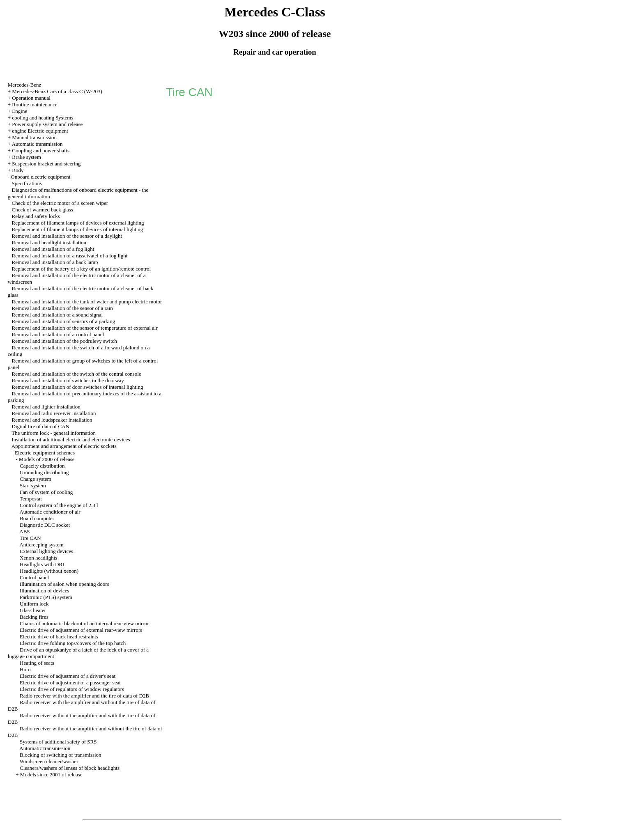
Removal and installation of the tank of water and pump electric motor (87, 302)
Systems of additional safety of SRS (58, 742)
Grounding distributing (44, 472)
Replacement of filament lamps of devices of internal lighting (78, 229)
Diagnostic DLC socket (45, 525)
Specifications (27, 183)
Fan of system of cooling (46, 492)
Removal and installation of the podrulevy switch (64, 341)
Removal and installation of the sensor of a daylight (67, 236)
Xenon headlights (38, 558)
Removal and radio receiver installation (54, 413)
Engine (20, 111)
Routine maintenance (34, 104)
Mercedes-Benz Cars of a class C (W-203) (57, 91)
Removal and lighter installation (46, 407)
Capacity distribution (42, 466)
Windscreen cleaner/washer (49, 761)
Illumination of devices (45, 591)
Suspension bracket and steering (46, 164)
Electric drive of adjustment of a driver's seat (68, 676)
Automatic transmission (37, 144)
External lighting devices (46, 551)
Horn (25, 669)
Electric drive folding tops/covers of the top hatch (73, 643)
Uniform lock (34, 604)
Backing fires (34, 617)
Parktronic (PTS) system (46, 597)
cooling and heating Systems (43, 118)
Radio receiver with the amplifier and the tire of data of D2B (84, 696)
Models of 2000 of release (47, 459)
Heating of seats (37, 663)
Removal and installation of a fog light (53, 249)
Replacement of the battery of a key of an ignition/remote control (82, 269)
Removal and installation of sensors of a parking (64, 321)
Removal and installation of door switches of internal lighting (78, 387)
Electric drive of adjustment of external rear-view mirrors (81, 630)
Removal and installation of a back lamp (55, 262)
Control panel (34, 577)
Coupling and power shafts (41, 150)
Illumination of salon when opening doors (64, 584)
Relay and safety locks (36, 216)
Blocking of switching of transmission (61, 755)
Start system (33, 485)
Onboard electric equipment (40, 177)
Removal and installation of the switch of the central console (77, 374)
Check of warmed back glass (43, 210)
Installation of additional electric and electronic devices (71, 439)
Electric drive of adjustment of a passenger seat (70, 683)
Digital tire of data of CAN (41, 426)
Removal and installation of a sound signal (57, 315)
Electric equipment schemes (45, 453)
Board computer (37, 518)
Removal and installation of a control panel (58, 334)
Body (18, 170)
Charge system (36, 479)
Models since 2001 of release (51, 774)
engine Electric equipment (40, 131)
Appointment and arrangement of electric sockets (64, 446)
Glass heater (33, 610)
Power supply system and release (47, 124)
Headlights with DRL (43, 564)
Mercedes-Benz (25, 85)
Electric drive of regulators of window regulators (72, 689)
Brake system (26, 157)
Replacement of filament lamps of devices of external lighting (78, 223)
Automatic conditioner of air (50, 512)
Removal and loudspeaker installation (52, 420)
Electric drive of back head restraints (59, 637)
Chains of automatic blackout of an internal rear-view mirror (84, 623)
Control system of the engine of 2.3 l (59, 505)
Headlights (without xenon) (49, 571)
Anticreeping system (41, 545)
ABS (24, 531)
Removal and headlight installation (49, 242)
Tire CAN (30, 538)
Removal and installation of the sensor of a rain (62, 308)
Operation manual (31, 98)
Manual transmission (34, 137)
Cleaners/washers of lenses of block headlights (70, 768)
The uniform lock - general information (54, 433)
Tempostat (31, 499)
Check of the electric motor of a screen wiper (60, 203)
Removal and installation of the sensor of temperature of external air (85, 328)
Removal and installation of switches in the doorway (68, 380)
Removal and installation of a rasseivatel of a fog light (70, 256)
